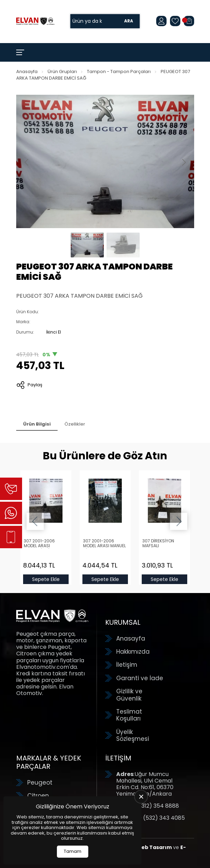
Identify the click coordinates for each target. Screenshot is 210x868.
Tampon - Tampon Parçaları (119, 72)
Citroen (38, 796)
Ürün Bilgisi (37, 424)
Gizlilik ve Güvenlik (129, 695)
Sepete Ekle (46, 579)
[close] (141, 797)
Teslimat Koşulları (129, 715)
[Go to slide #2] (123, 245)
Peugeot (40, 783)
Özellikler (75, 424)
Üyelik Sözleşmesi (133, 736)
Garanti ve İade (140, 678)
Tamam (73, 851)
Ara (129, 21)
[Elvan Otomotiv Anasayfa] (35, 21)
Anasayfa (27, 72)
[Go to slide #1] (87, 245)
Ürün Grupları (62, 72)
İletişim (127, 665)
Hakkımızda (133, 652)
